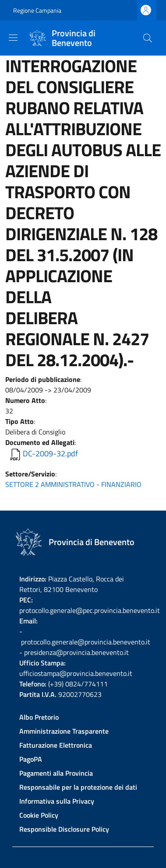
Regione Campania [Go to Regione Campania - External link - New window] (37, 10)
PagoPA (31, 759)
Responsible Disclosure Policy (64, 829)
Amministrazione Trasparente (64, 731)
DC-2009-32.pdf (50, 453)
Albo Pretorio (39, 717)
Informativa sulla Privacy (57, 801)
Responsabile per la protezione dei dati (78, 787)
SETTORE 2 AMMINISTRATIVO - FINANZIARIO (73, 484)
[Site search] (148, 38)
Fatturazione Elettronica (56, 745)
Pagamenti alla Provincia (56, 773)
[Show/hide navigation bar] (13, 38)
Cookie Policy (39, 815)
